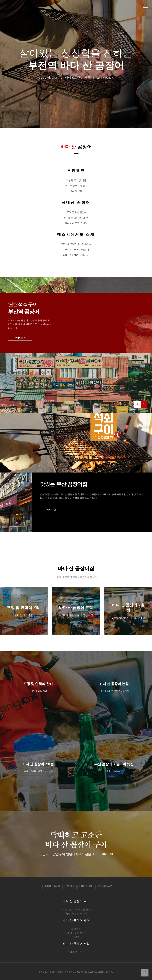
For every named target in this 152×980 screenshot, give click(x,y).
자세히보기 (20, 338)
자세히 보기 (52, 510)
